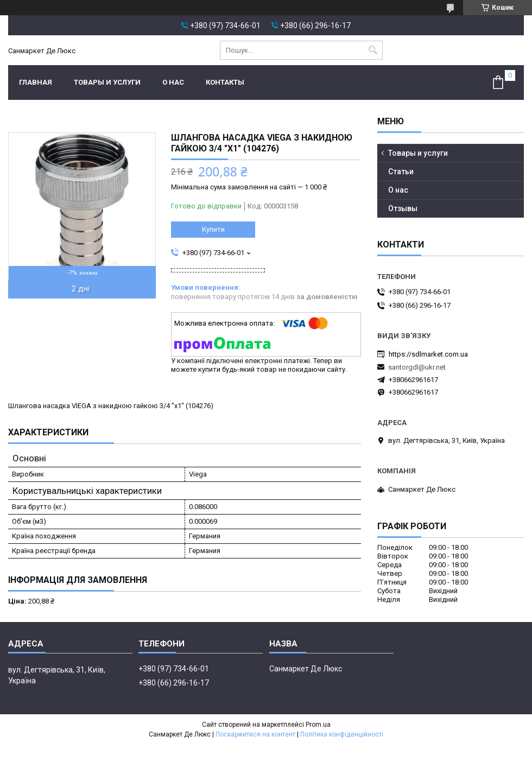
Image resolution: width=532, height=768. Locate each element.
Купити (213, 229)
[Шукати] (373, 50)
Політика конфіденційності (342, 734)
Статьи (401, 172)
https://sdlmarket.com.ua (428, 354)
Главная (36, 82)
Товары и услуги (107, 82)
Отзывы (403, 208)
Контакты (225, 82)
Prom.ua (318, 725)
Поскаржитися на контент (255, 734)
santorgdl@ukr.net (417, 367)
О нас (173, 82)
